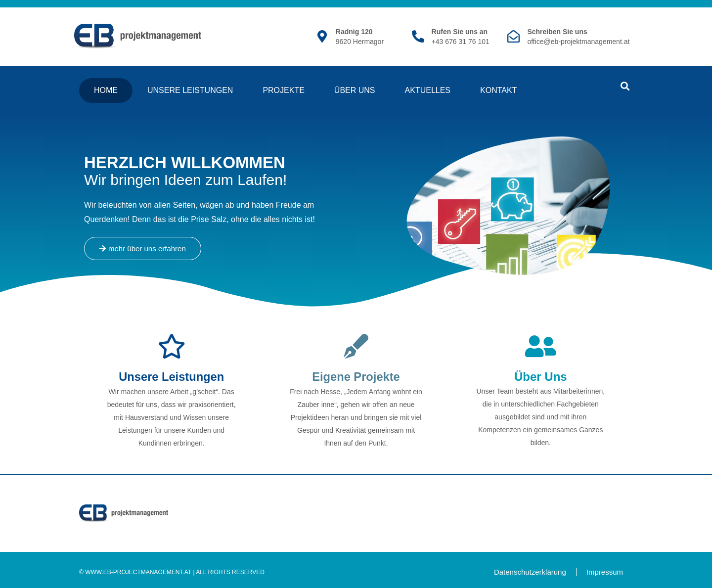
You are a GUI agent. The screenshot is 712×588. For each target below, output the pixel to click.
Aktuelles (428, 90)
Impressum (605, 571)
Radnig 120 (354, 32)
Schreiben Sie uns (557, 32)
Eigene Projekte (356, 377)
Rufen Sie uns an (460, 32)
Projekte (283, 90)
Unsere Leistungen (190, 90)
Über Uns (355, 90)
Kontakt (498, 90)
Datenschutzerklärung (530, 571)
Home (106, 90)
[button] (625, 86)
